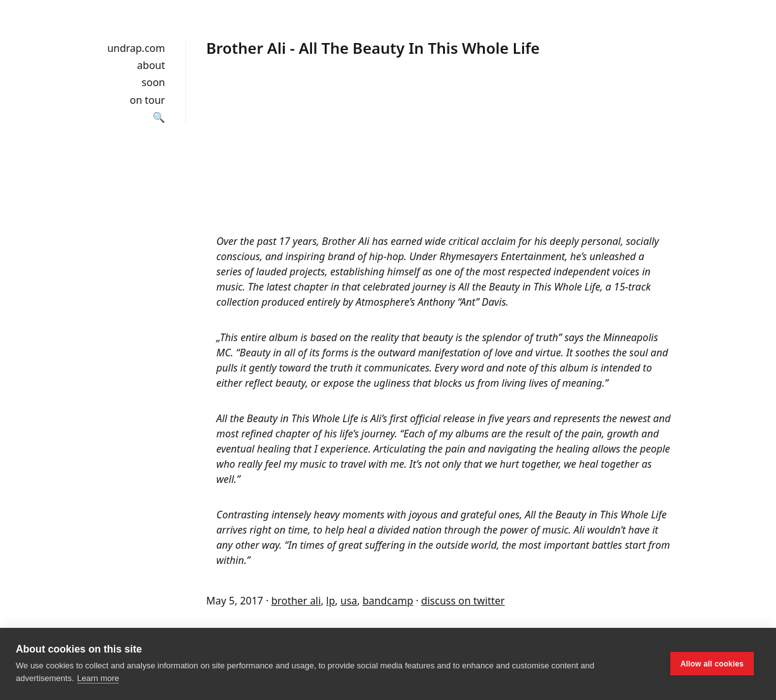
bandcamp (388, 601)
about (151, 65)
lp (330, 601)
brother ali (296, 601)
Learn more (98, 678)
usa (349, 601)
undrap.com (136, 48)
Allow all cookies (712, 664)
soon (153, 82)
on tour (147, 100)
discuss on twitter (463, 601)
